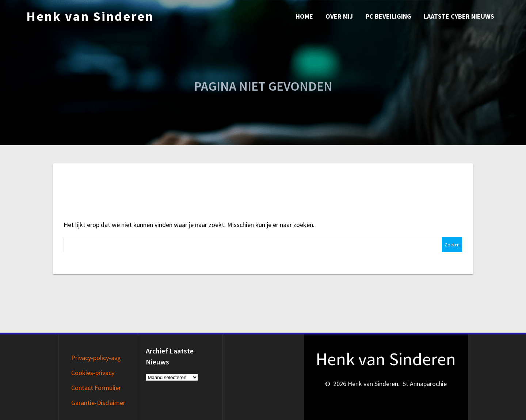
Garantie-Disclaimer (98, 403)
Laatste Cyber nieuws (459, 16)
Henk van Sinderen (90, 16)
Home (304, 16)
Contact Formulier (96, 388)
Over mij (339, 16)
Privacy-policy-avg (96, 358)
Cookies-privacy (93, 373)
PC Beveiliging (388, 16)
